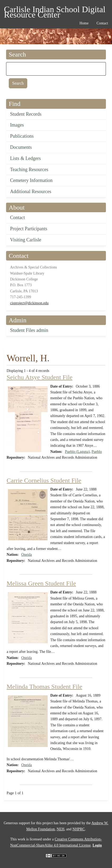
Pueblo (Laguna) (77, 452)
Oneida (26, 555)
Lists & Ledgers (25, 158)
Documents (21, 147)
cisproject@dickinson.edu (29, 303)
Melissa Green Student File (41, 583)
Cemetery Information (31, 180)
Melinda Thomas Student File (44, 687)
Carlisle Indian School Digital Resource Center (55, 10)
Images (17, 125)
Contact (17, 218)
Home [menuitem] (84, 23)
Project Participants (29, 229)
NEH (61, 829)
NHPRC (79, 829)
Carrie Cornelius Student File (44, 480)
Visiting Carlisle (26, 240)
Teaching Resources (29, 170)
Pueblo (97, 452)
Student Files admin (29, 330)
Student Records (26, 114)
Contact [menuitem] (102, 23)
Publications (22, 136)
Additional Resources (31, 192)
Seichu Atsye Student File (40, 377)
